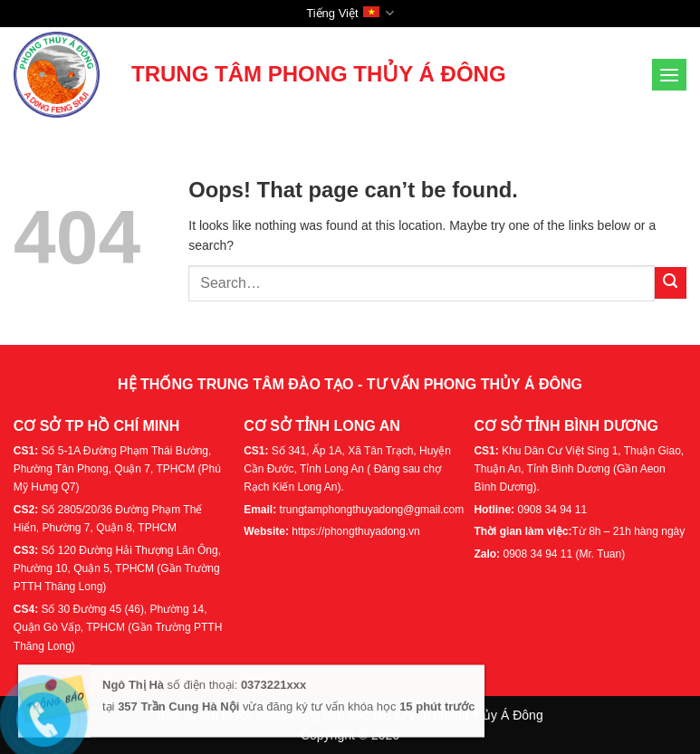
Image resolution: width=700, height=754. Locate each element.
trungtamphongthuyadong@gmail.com (371, 510)
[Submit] (671, 283)
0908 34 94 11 (552, 510)
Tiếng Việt (350, 13)
